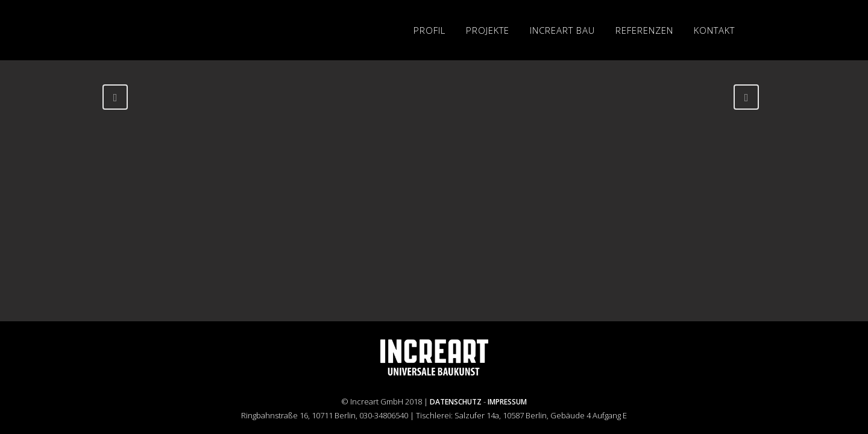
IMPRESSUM (507, 402)
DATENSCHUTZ (456, 402)
